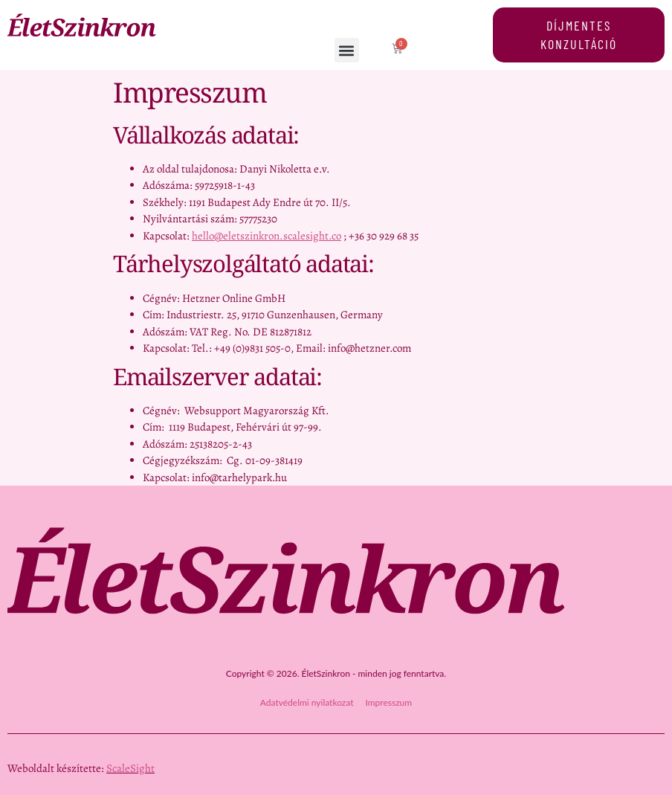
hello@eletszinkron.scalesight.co (266, 236)
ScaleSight (130, 768)
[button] (348, 50)
